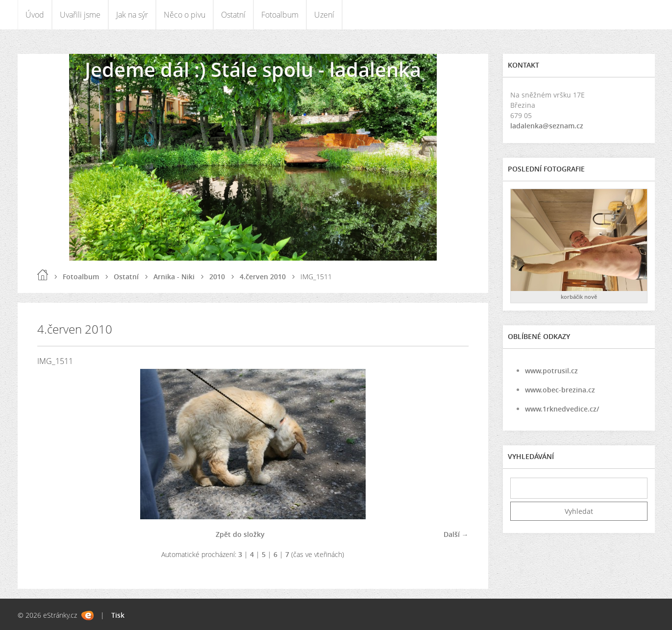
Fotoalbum (280, 15)
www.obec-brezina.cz (560, 390)
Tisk (118, 615)
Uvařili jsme (80, 15)
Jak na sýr (132, 15)
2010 (217, 277)
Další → (456, 534)
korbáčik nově (579, 297)
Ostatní (233, 15)
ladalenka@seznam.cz (547, 126)
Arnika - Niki (174, 277)
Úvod (35, 15)
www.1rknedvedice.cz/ (562, 409)
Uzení (324, 15)
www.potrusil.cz (551, 371)
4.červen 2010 (263, 277)
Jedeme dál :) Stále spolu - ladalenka (253, 69)
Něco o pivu (185, 15)
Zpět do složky (240, 534)
